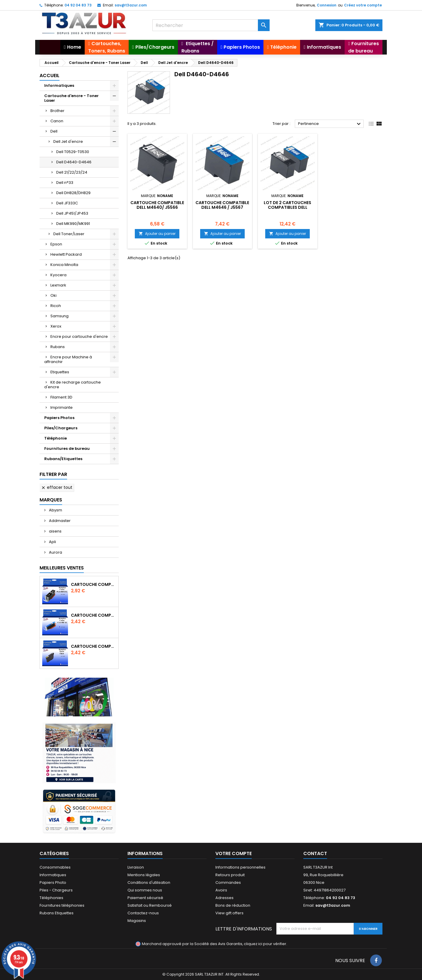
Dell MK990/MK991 (73, 224)
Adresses (224, 898)
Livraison (136, 867)
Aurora (55, 552)
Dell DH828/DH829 (73, 193)
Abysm (55, 510)
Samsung (59, 316)
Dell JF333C (67, 203)
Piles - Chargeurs (56, 890)
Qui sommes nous (145, 890)
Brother (57, 111)
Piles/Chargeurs (61, 428)
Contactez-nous (143, 913)
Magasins (137, 921)
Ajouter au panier (157, 234)
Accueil (50, 76)
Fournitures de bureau (67, 449)
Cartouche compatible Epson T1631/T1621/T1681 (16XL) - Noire (93, 646)
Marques (51, 500)
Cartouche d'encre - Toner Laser (72, 98)
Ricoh (56, 306)
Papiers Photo (53, 882)
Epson (56, 244)
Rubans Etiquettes (57, 913)
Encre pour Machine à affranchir (68, 359)
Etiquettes (60, 372)
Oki (53, 295)
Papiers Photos (59, 418)
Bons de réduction (233, 905)
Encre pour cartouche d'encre (79, 336)
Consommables (55, 867)
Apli (52, 542)
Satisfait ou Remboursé (150, 905)
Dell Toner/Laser (69, 234)
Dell (54, 131)
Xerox (56, 326)
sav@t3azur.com (131, 5)
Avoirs (221, 890)
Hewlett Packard (66, 254)
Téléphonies (51, 898)
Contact (315, 853)
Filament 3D (61, 397)
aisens (55, 531)
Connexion (327, 5)
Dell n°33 (65, 183)
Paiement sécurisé (145, 898)
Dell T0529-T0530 (73, 152)
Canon (57, 121)
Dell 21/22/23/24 (72, 172)
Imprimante (62, 407)
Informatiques (59, 85)
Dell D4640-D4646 (74, 162)
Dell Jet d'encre (68, 141)
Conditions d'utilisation (149, 882)
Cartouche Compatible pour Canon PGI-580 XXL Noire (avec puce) (93, 584)
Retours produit (230, 875)
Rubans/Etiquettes (63, 459)
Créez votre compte (363, 5)
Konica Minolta (64, 265)
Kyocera (58, 275)
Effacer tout (57, 487)
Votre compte (234, 853)
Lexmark (58, 285)
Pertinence (330, 124)
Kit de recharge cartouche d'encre (73, 385)
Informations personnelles (240, 867)
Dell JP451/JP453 (72, 213)
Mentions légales (144, 875)
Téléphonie (56, 438)
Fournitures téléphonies (62, 905)
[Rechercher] (211, 25)
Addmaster (59, 521)
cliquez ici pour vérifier (265, 944)
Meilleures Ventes (62, 568)
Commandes (228, 882)
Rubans (58, 347)
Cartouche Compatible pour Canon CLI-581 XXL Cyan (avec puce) (93, 615)
